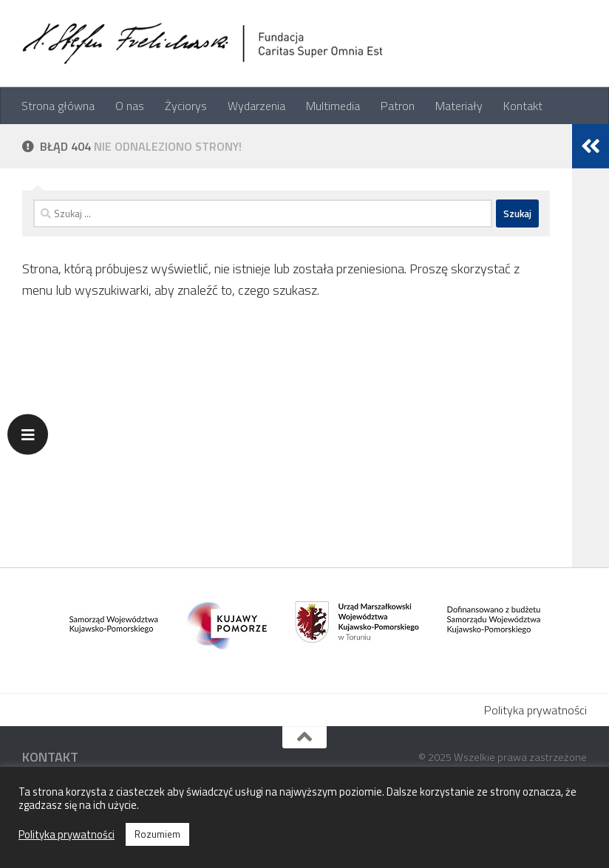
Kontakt (523, 106)
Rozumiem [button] (157, 834)
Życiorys (186, 106)
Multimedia (333, 106)
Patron (398, 106)
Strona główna (58, 106)
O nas (130, 106)
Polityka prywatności (535, 710)
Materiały (459, 106)
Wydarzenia (256, 106)
